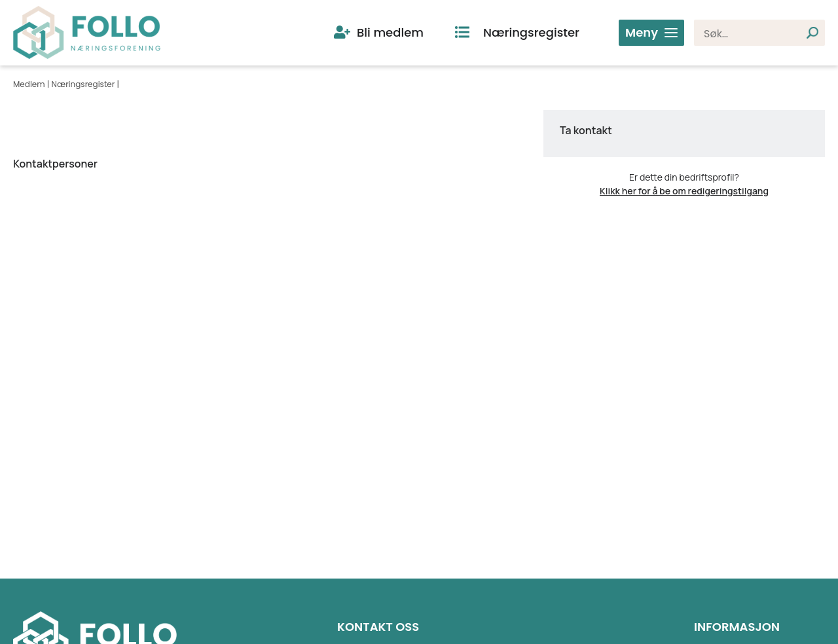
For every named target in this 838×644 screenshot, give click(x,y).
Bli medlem (390, 32)
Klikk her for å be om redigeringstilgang (684, 191)
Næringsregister (531, 32)
